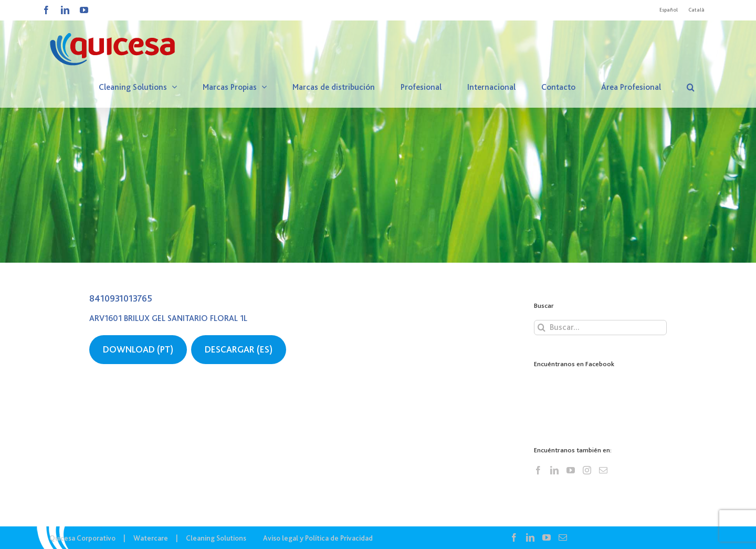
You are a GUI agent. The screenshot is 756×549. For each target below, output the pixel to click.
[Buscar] (542, 328)
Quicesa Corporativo (82, 538)
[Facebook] (538, 470)
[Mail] (603, 470)
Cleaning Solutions (216, 538)
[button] (691, 87)
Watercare (151, 538)
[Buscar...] (600, 328)
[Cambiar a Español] (669, 10)
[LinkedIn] (554, 470)
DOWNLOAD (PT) (138, 349)
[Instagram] (587, 470)
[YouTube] (571, 470)
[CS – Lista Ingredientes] (378, 131)
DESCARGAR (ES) (239, 349)
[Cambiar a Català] (696, 10)
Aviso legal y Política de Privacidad (318, 538)
